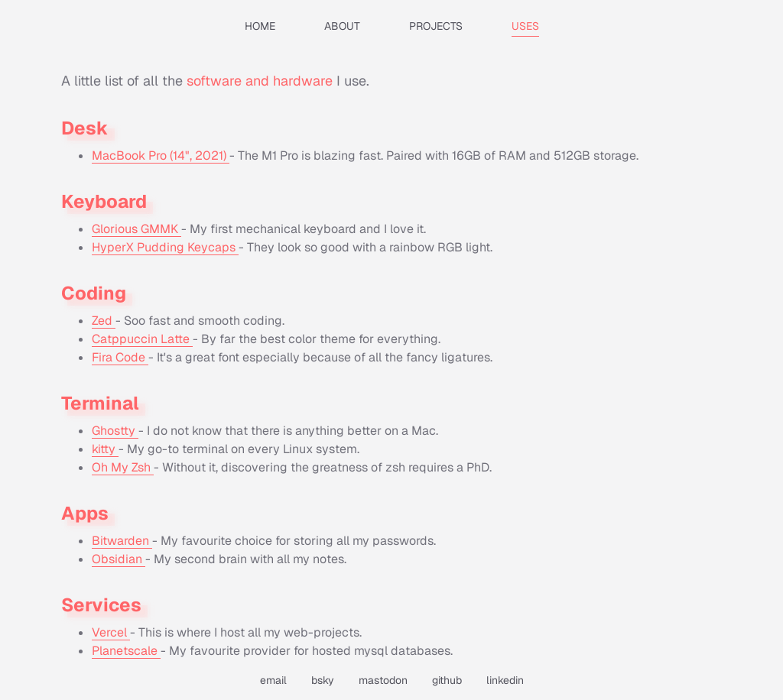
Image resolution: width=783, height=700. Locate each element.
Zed (104, 321)
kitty (105, 449)
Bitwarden (122, 541)
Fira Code (120, 357)
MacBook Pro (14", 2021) (161, 156)
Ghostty (115, 431)
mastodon (383, 680)
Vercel (111, 632)
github (447, 680)
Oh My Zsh (123, 467)
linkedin (505, 680)
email (273, 680)
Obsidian (119, 559)
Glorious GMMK (136, 229)
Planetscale (126, 651)
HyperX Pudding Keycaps (165, 247)
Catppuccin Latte (142, 339)
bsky (323, 680)
